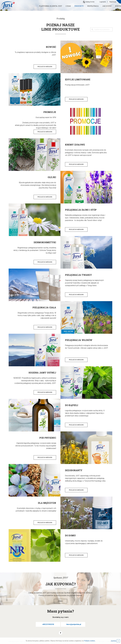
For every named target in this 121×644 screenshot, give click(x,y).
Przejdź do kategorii (45, 67)
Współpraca (93, 6)
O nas (68, 6)
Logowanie (103, 2)
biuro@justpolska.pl (74, 624)
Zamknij (115, 641)
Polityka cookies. (90, 641)
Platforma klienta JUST (51, 6)
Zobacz (60, 601)
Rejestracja (113, 2)
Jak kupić (107, 6)
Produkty (79, 6)
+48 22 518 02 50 (48, 624)
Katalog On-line (89, 2)
